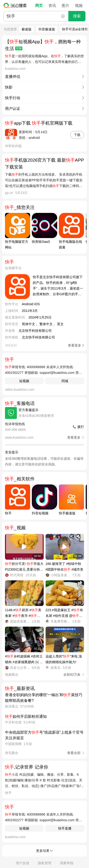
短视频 (24, 381)
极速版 (27, 29)
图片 (66, 6)
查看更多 (75, 345)
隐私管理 (45, 863)
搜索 (77, 16)
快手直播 (65, 828)
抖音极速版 (47, 29)
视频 (79, 6)
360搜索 (16, 5)
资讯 (52, 6)
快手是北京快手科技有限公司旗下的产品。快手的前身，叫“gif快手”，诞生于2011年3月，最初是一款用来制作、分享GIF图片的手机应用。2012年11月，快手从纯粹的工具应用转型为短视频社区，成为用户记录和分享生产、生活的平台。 (58, 286)
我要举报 (67, 863)
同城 (65, 381)
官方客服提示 (28, 410)
